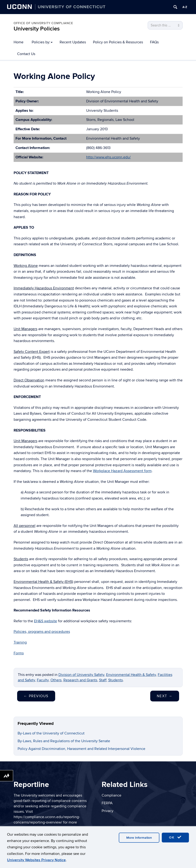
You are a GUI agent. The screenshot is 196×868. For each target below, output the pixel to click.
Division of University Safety (81, 675)
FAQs (154, 42)
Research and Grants (80, 680)
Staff (103, 680)
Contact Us (26, 54)
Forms (19, 653)
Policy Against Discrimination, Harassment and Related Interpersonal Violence (81, 749)
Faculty (43, 680)
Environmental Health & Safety (131, 675)
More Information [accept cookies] (139, 838)
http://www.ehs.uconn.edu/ (108, 157)
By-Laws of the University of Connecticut (51, 733)
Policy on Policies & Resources (118, 42)
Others (56, 680)
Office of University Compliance (43, 23)
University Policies (37, 29)
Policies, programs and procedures (42, 632)
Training (20, 642)
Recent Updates (73, 42)
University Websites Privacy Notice (36, 860)
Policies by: (42, 42)
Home (19, 42)
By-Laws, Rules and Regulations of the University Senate (64, 741)
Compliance (111, 795)
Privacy (108, 811)
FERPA (107, 803)
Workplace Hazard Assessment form (122, 471)
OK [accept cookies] (175, 837)
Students (115, 680)
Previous (36, 696)
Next (165, 696)
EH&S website (46, 621)
